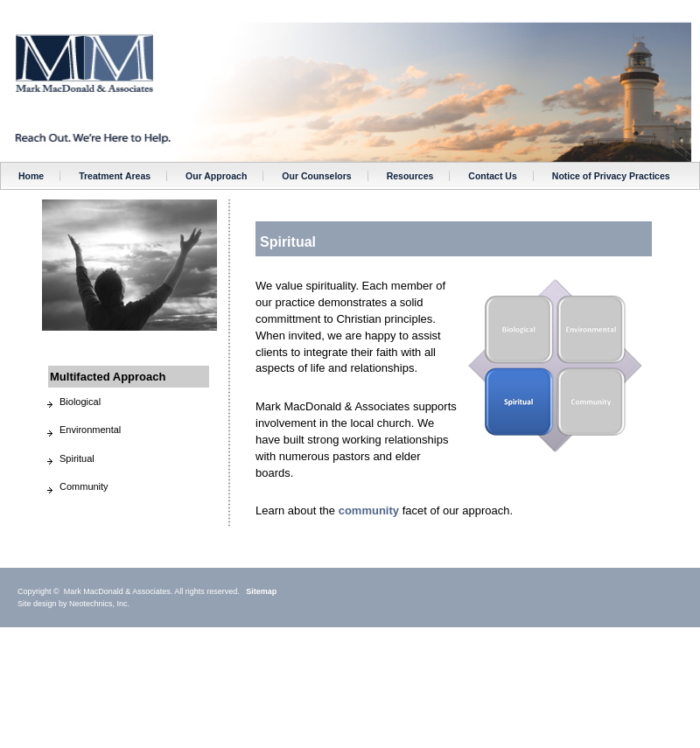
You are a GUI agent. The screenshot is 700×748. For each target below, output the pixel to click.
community (369, 510)
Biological (80, 402)
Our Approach (216, 176)
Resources (410, 176)
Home (31, 176)
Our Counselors (316, 176)
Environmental (90, 430)
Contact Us (492, 176)
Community (84, 486)
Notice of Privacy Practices (611, 176)
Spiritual (77, 458)
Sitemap (261, 591)
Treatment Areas (115, 176)
